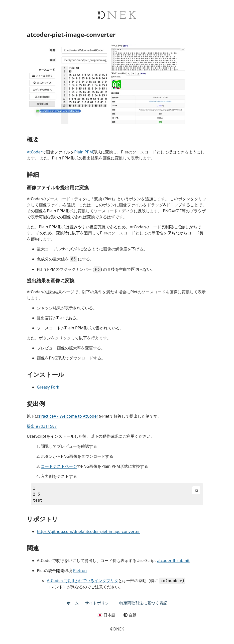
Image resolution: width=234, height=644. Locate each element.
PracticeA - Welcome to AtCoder (69, 416)
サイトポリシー (99, 603)
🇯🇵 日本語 (106, 615)
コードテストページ (59, 466)
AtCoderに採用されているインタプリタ (83, 581)
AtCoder (34, 152)
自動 (130, 615)
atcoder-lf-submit (173, 561)
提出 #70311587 (42, 426)
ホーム (73, 603)
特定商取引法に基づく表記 (143, 603)
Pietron (80, 571)
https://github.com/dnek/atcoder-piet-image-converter (88, 531)
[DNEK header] (117, 29)
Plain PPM (84, 152)
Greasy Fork (48, 387)
